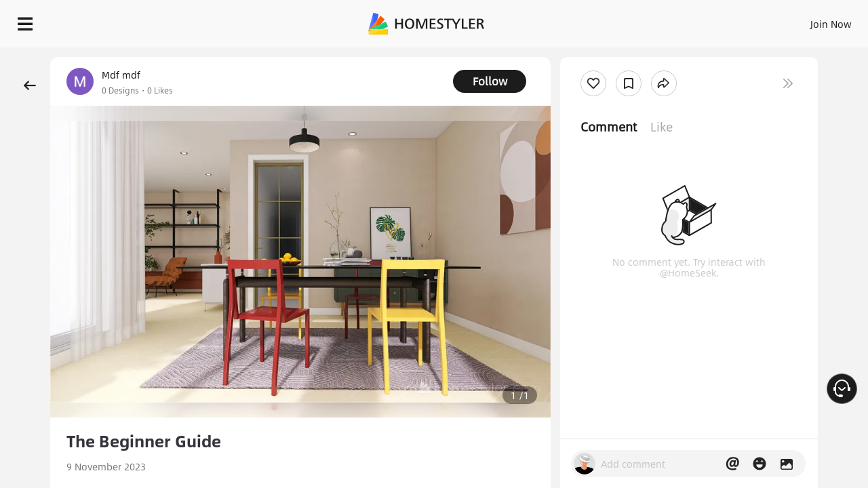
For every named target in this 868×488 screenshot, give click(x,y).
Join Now (668, 20)
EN (715, 20)
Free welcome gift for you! (586, 57)
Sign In (617, 20)
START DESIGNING (801, 20)
